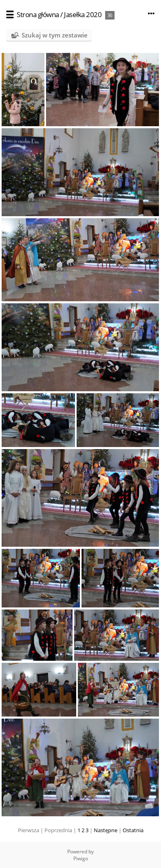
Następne (106, 830)
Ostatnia (133, 830)
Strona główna (38, 14)
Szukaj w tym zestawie (55, 35)
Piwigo (81, 858)
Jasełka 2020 (83, 14)
